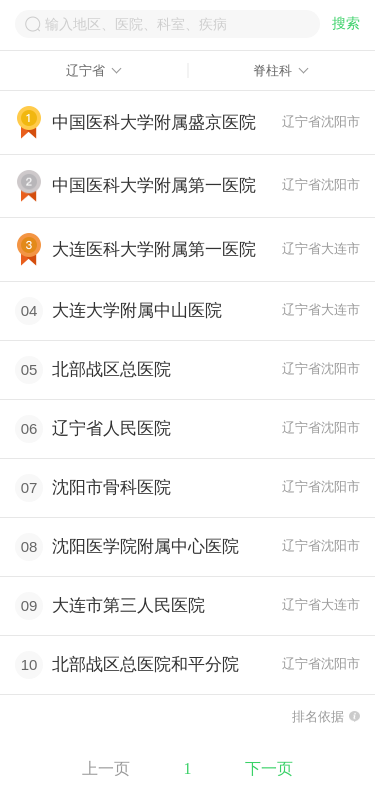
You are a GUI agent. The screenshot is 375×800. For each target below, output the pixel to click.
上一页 (106, 768)
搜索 (346, 23)
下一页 (269, 768)
